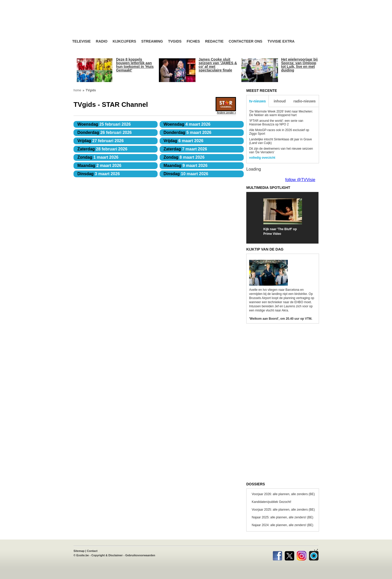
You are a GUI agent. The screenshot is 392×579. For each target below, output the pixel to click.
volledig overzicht (262, 158)
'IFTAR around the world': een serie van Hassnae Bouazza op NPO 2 (276, 123)
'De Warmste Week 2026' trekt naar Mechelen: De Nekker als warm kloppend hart (281, 113)
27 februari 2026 (101, 141)
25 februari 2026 (104, 124)
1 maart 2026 (98, 157)
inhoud (280, 101)
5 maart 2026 (187, 132)
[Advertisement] (245, 25)
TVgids (175, 41)
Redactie (214, 41)
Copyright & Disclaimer (107, 555)
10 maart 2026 (186, 174)
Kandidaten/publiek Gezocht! (271, 502)
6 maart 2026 (183, 141)
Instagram (302, 555)
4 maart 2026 (187, 124)
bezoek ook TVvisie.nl (302, 4)
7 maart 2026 (185, 149)
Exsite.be (83, 555)
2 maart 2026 (99, 166)
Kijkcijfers (124, 41)
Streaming (152, 41)
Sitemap (79, 551)
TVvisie (314, 555)
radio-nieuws (305, 101)
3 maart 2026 (99, 174)
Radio (102, 41)
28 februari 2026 (102, 149)
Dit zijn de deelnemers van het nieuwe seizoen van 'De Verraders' (281, 150)
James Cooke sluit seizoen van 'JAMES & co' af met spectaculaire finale (218, 65)
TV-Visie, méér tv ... (113, 24)
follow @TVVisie (300, 180)
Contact (92, 551)
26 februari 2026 (105, 132)
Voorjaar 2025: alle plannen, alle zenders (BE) (283, 510)
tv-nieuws (258, 101)
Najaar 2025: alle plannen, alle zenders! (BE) (283, 517)
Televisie (81, 41)
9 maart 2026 (186, 166)
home (77, 90)
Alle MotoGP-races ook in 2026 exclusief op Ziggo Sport (279, 132)
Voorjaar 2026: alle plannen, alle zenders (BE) (283, 494)
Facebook (277, 555)
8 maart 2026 (184, 157)
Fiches (193, 41)
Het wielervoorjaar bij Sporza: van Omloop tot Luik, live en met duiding (299, 65)
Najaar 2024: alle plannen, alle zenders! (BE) (283, 525)
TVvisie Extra (281, 41)
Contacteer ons (246, 41)
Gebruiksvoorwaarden (140, 555)
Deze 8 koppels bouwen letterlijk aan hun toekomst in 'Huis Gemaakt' (135, 65)
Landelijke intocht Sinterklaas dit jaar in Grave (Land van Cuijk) (280, 141)
